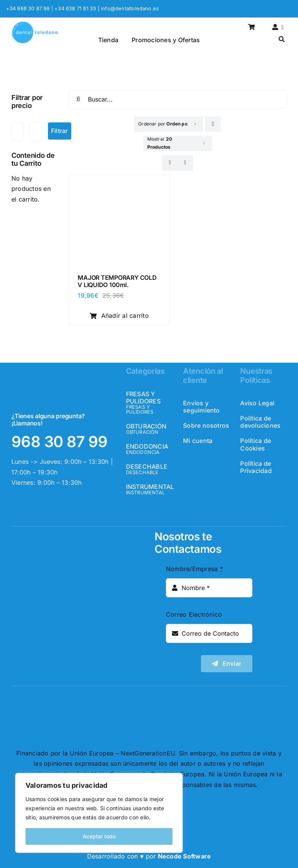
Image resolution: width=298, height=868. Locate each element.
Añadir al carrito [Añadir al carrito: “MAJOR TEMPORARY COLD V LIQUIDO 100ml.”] (119, 316)
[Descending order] (213, 124)
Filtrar (60, 131)
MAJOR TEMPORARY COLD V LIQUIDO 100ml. (117, 281)
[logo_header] (35, 24)
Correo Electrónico (194, 614)
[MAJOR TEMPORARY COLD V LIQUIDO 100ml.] (119, 183)
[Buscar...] (178, 99)
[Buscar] (282, 40)
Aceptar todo (99, 836)
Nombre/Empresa (194, 569)
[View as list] (185, 163)
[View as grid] (170, 163)
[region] (99, 813)
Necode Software (185, 856)
